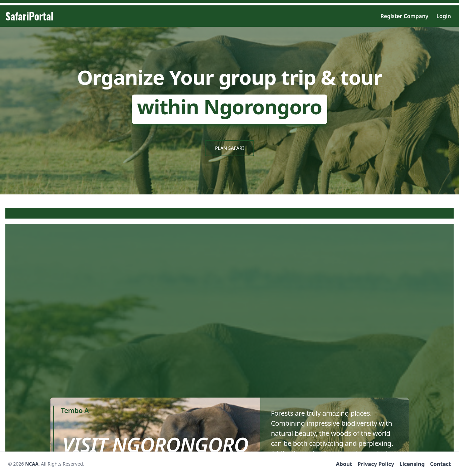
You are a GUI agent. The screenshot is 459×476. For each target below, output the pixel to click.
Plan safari (230, 148)
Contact (441, 464)
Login (444, 16)
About (344, 464)
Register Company (405, 16)
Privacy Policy (376, 464)
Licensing (412, 464)
